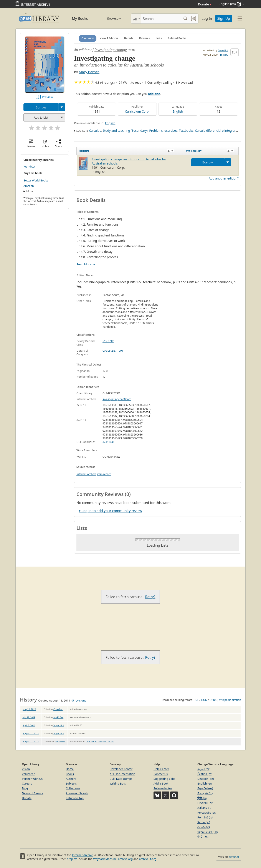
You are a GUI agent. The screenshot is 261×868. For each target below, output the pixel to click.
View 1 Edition (109, 38)
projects (72, 859)
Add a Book (161, 783)
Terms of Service (33, 793)
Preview (47, 97)
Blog (25, 788)
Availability (195, 151)
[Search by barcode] (193, 19)
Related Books (177, 38)
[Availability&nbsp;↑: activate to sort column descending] (211, 151)
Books (70, 774)
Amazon (29, 186)
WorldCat (29, 167)
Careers (27, 783)
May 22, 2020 (29, 709)
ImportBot (59, 725)
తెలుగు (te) (204, 827)
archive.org (125, 859)
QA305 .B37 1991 (113, 351)
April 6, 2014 (29, 725)
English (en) (205, 783)
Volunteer (28, 774)
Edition (84, 151)
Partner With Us (32, 779)
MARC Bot (58, 717)
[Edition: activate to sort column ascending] (130, 151)
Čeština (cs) (205, 774)
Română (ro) (205, 817)
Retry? (150, 597)
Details (129, 38)
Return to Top (75, 798)
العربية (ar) (204, 769)
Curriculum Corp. (137, 111)
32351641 (108, 442)
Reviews (144, 38)
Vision (26, 769)
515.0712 (108, 341)
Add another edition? (224, 178)
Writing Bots (118, 783)
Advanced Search (77, 793)
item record (104, 474)
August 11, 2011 (31, 733)
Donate (205, 4)
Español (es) (205, 788)
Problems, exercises (163, 131)
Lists (159, 38)
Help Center (161, 769)
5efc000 (234, 857)
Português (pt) (207, 813)
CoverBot (223, 50)
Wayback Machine (105, 859)
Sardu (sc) (204, 822)
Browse (109, 18)
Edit (235, 52)
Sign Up (224, 18)
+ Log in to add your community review (110, 511)
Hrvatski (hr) (205, 803)
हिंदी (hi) (202, 798)
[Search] (161, 19)
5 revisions (79, 700)
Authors (71, 779)
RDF (196, 700)
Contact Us (161, 774)
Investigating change (111, 50)
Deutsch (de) (206, 779)
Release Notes (163, 788)
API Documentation (122, 774)
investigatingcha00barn (117, 399)
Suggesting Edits (164, 779)
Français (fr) (205, 793)
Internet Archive (86, 474)
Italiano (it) (204, 808)
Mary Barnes (89, 72)
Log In (207, 18)
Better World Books (36, 180)
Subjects (71, 783)
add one (154, 94)
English (178, 111)
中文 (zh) (203, 837)
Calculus (95, 131)
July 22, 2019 (29, 717)
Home (70, 769)
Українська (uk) (207, 832)
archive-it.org (148, 859)
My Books (80, 18)
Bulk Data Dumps (121, 779)
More (30, 191)
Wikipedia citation (230, 700)
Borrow (41, 107)
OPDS (213, 700)
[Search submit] (185, 19)
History (224, 55)
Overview (88, 38)
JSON (204, 700)
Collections (73, 788)
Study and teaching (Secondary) (125, 131)
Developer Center (121, 769)
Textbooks (186, 131)
